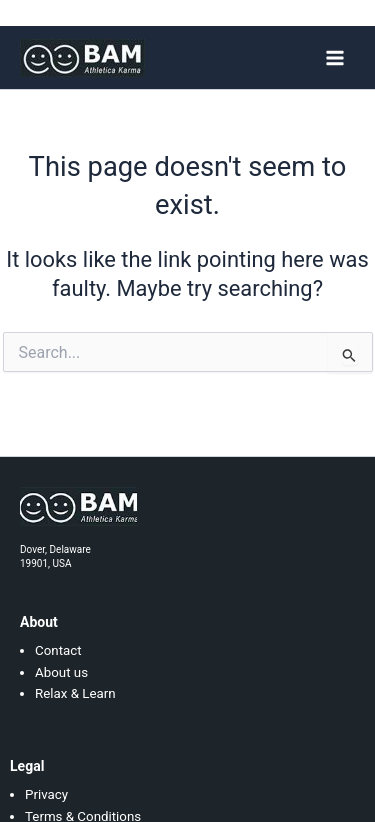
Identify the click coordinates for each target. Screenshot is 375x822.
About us (61, 672)
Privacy (46, 794)
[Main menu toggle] (335, 57)
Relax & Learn (75, 693)
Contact (58, 650)
